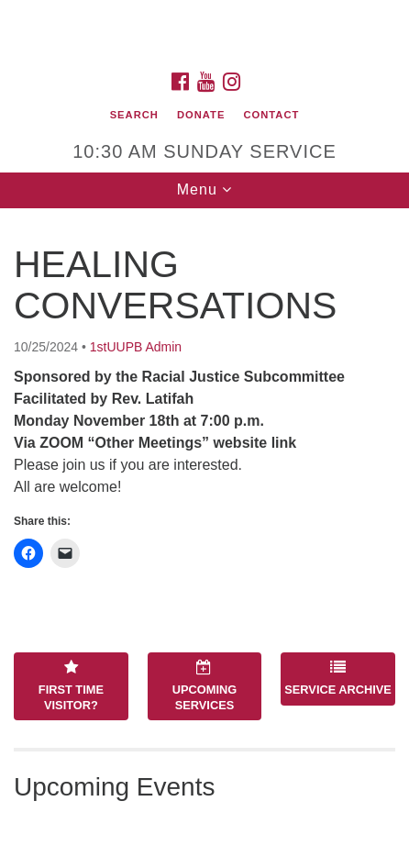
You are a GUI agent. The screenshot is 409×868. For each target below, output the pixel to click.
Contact (272, 115)
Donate (201, 115)
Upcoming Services (204, 685)
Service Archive (338, 678)
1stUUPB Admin (136, 347)
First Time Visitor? (71, 685)
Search (134, 115)
